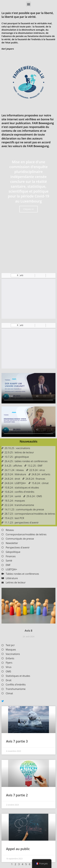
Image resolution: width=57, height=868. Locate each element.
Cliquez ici (29, 209)
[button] (28, 4)
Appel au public (18, 849)
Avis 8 (28, 631)
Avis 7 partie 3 (17, 741)
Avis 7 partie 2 (17, 795)
